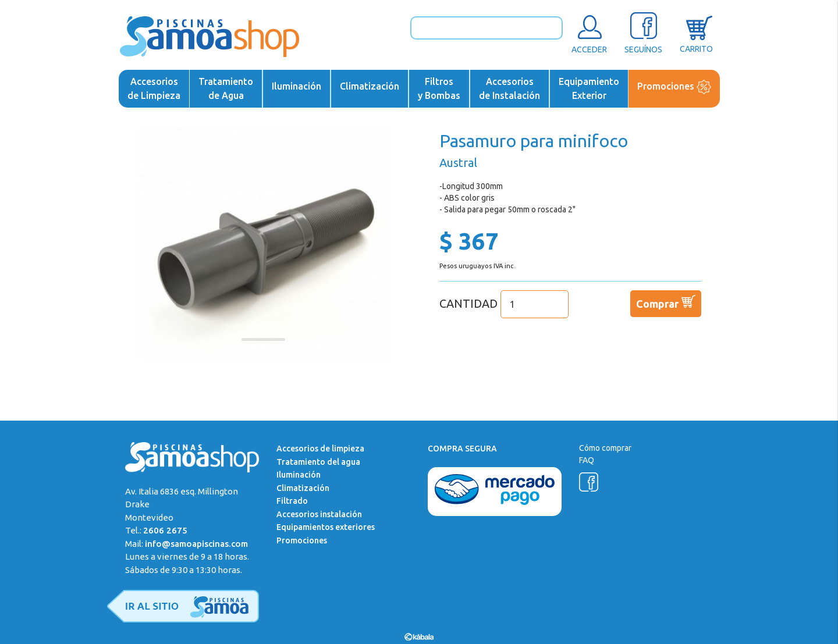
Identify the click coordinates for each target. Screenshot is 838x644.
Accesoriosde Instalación (509, 88)
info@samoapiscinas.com (196, 544)
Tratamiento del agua (318, 462)
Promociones (674, 87)
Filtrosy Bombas (439, 88)
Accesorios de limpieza (320, 449)
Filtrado (292, 501)
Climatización (370, 86)
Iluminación (297, 86)
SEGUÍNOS (643, 33)
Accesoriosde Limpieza (154, 88)
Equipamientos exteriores (326, 527)
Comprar (666, 301)
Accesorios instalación (319, 514)
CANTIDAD (504, 303)
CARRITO (696, 33)
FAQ (587, 460)
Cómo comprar (605, 448)
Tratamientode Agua (226, 88)
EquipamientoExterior (589, 88)
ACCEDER (589, 33)
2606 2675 (165, 530)
